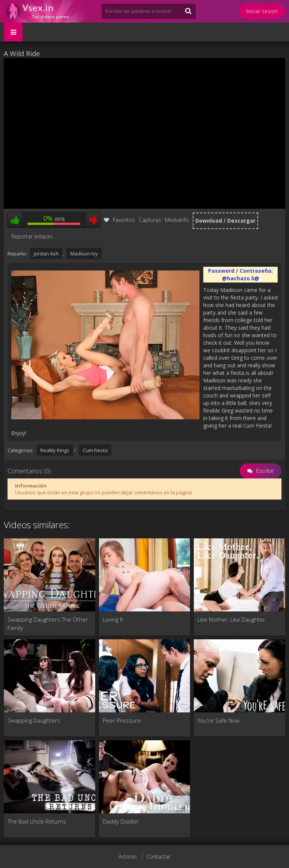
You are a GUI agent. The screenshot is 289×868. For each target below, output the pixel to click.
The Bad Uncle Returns (37, 821)
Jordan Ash (46, 254)
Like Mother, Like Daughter (231, 619)
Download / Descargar (225, 221)
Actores (128, 857)
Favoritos (119, 220)
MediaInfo (177, 220)
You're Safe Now (219, 720)
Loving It (113, 619)
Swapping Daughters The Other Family (48, 623)
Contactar (158, 857)
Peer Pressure (122, 720)
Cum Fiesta (95, 450)
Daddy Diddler (121, 821)
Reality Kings (55, 450)
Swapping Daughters (34, 720)
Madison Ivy (84, 254)
